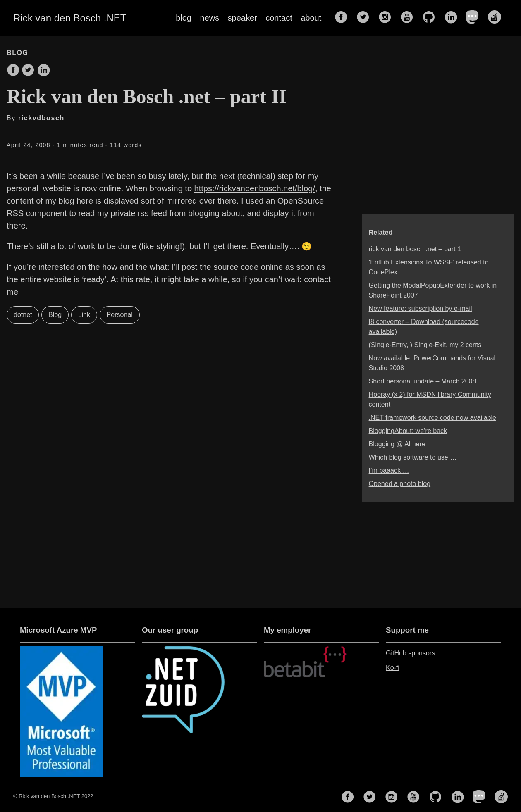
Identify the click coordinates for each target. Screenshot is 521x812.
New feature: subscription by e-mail (421, 308)
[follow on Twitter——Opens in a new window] (366, 18)
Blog (55, 315)
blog (184, 18)
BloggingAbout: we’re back (408, 431)
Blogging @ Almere (397, 444)
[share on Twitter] (28, 71)
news (209, 18)
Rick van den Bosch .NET (70, 18)
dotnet (23, 315)
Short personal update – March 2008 (423, 381)
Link (84, 315)
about (311, 18)
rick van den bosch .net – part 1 (415, 249)
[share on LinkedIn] (43, 71)
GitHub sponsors (410, 653)
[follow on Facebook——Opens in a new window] (344, 18)
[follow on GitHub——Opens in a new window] (431, 18)
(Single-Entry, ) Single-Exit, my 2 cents (425, 345)
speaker (243, 18)
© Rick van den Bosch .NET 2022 (53, 796)
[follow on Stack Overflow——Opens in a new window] (497, 18)
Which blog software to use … (413, 457)
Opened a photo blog (400, 484)
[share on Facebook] (13, 71)
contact (279, 18)
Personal (120, 315)
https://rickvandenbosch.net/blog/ (255, 188)
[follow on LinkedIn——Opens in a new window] (453, 18)
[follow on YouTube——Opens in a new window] (409, 18)
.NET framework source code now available (433, 418)
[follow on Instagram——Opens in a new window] (387, 18)
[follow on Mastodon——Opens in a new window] (475, 18)
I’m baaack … (389, 470)
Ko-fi (393, 668)
